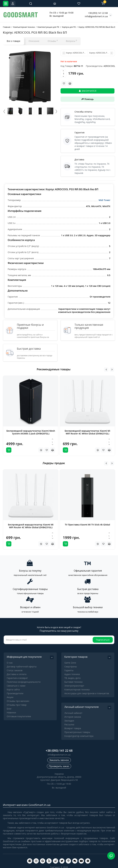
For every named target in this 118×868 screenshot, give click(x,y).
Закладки (69, 721)
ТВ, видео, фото (72, 678)
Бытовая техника (73, 682)
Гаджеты (69, 670)
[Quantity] (64, 74)
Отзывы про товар (17, 705)
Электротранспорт (74, 686)
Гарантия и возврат (17, 678)
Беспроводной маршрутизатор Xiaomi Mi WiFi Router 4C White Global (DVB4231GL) (87, 432)
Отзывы (53, 41)
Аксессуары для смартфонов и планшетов (87, 693)
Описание (34, 41)
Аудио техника (72, 674)
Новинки (11, 713)
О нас (10, 663)
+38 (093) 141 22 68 (98, 13)
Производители (15, 693)
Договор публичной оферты (22, 667)
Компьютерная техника (77, 690)
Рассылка (69, 724)
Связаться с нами (16, 686)
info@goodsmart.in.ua (96, 16)
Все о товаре (14, 41)
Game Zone (70, 663)
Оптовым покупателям (19, 716)
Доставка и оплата (17, 674)
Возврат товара (73, 728)
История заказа (73, 717)
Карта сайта (13, 690)
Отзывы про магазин (18, 701)
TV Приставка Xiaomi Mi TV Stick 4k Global (87, 525)
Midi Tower (104, 200)
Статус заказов (15, 670)
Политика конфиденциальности (24, 682)
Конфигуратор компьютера (79, 736)
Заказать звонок (59, 760)
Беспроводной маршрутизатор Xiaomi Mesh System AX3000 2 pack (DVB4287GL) (31, 432)
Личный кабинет (73, 713)
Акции (10, 697)
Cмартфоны (71, 667)
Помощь (88, 99)
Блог (9, 709)
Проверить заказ (59, 766)
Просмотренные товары (77, 732)
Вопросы (71, 41)
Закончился (88, 91)
